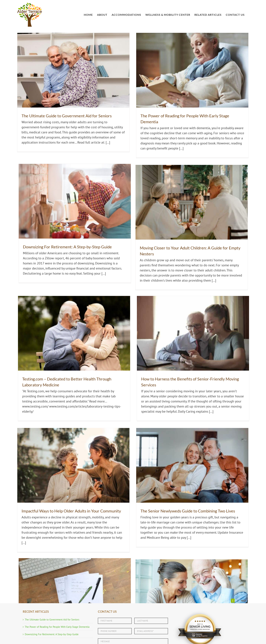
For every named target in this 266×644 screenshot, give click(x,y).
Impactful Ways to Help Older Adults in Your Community (71, 372)
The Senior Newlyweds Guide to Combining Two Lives (149, 372)
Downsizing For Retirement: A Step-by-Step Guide (221, 119)
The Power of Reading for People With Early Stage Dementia (57, 582)
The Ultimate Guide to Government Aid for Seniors (67, 116)
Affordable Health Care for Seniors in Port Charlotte (71, 498)
